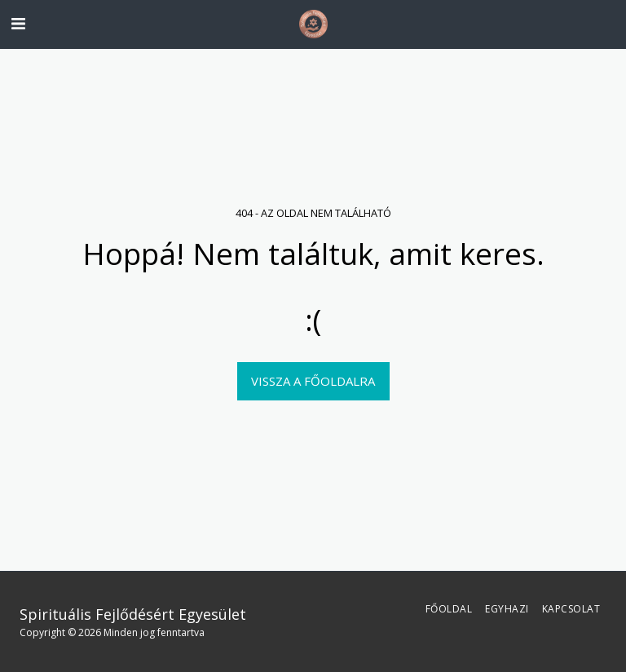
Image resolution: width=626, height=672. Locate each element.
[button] (18, 23)
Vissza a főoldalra (313, 381)
